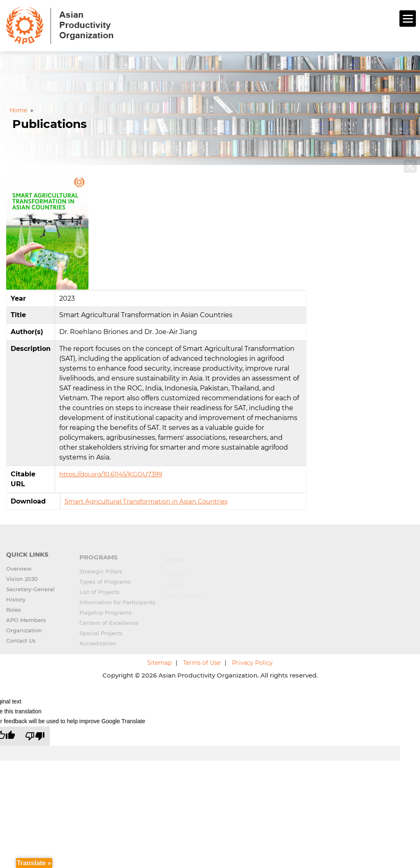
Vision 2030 (22, 584)
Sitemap (159, 663)
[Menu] (408, 19)
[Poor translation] (35, 736)
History (16, 605)
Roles (14, 615)
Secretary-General (30, 594)
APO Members (26, 625)
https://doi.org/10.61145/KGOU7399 (111, 474)
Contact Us (21, 646)
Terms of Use (202, 663)
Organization (24, 636)
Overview (19, 574)
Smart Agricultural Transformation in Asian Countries (146, 501)
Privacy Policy (252, 663)
